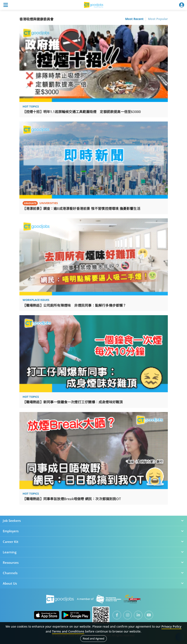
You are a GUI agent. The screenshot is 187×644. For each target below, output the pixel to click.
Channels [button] (93, 573)
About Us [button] (93, 583)
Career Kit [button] (93, 542)
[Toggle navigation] (6, 5)
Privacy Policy (171, 626)
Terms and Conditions (68, 631)
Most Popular (158, 19)
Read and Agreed (93, 638)
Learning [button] (93, 552)
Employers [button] (93, 531)
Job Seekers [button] (93, 521)
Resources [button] (93, 562)
